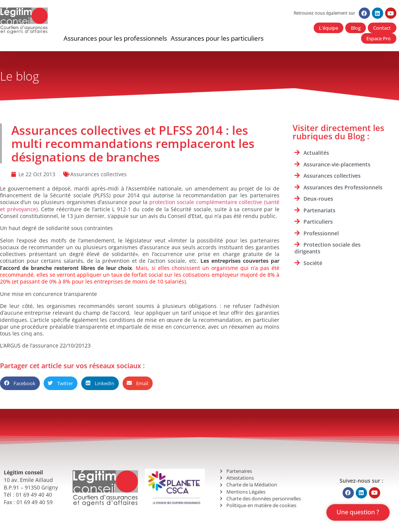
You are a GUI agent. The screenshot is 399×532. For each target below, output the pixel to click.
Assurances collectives (99, 175)
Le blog (20, 77)
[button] (115, 39)
